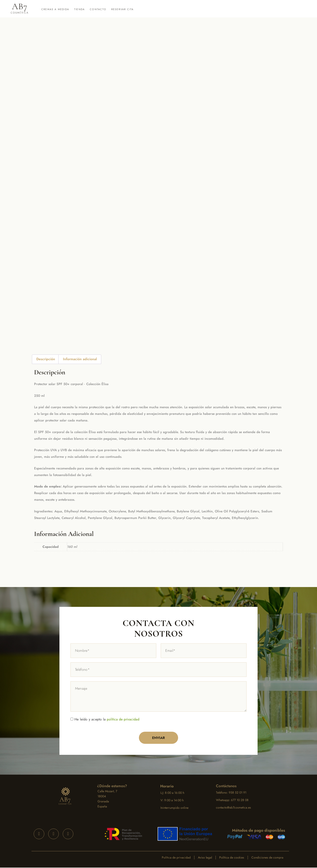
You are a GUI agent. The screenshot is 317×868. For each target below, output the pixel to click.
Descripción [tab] (46, 359)
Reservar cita (123, 9)
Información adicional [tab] (80, 359)
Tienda (79, 9)
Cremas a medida (55, 9)
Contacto (98, 9)
